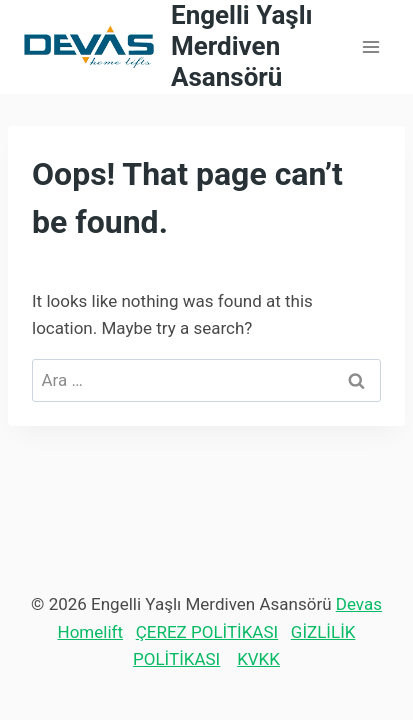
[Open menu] (370, 46)
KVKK (258, 659)
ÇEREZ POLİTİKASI (207, 632)
